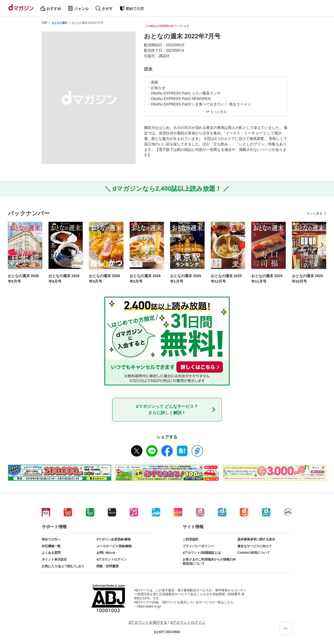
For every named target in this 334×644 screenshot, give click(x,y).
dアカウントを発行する (148, 622)
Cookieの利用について (254, 553)
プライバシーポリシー (198, 546)
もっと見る (314, 213)
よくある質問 (51, 553)
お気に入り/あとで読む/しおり (63, 566)
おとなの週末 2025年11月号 (267, 279)
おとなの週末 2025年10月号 (308, 279)
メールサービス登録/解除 (114, 546)
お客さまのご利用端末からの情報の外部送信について (209, 562)
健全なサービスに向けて (255, 546)
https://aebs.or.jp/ (149, 606)
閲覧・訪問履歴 (108, 566)
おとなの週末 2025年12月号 (226, 279)
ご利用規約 (190, 539)
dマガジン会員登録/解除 (114, 539)
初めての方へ (51, 539)
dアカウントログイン (112, 559)
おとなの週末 (59, 23)
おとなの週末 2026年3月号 (105, 279)
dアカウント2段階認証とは (202, 553)
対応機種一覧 (51, 546)
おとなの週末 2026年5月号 (23, 279)
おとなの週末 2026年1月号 (186, 279)
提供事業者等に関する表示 (256, 539)
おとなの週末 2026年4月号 (64, 279)
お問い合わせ (106, 553)
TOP (44, 23)
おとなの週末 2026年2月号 (145, 279)
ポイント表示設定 (54, 559)
